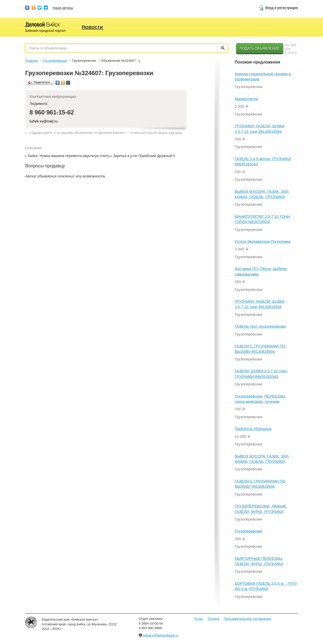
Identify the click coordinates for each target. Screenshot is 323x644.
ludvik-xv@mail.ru (44, 121)
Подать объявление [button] (260, 48)
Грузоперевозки (55, 61)
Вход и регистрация (282, 8)
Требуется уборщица (253, 429)
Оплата (213, 619)
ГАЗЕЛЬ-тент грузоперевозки (260, 326)
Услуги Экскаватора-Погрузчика (263, 241)
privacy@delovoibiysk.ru (161, 635)
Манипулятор (246, 99)
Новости (92, 27)
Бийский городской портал (45, 31)
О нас (199, 619)
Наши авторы (63, 8)
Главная (31, 61)
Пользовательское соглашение (247, 619)
